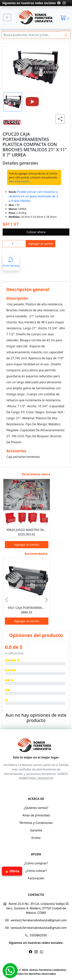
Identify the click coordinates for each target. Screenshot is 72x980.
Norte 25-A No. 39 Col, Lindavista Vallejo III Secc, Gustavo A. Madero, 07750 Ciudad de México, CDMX (36, 908)
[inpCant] (14, 244)
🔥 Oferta (12, 871)
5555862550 (36, 935)
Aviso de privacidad (36, 815)
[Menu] (7, 17)
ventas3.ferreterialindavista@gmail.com (36, 920)
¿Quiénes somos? (36, 808)
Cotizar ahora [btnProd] (36, 232)
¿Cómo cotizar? (36, 871)
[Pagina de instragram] (64, 3)
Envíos (36, 838)
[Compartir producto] (60, 119)
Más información (19, 181)
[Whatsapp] (10, 971)
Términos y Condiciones (36, 823)
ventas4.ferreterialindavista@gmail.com (36, 928)
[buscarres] (66, 35)
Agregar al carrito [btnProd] (41, 244)
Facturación (36, 878)
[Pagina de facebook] (59, 3)
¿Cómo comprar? (36, 863)
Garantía (36, 830)
